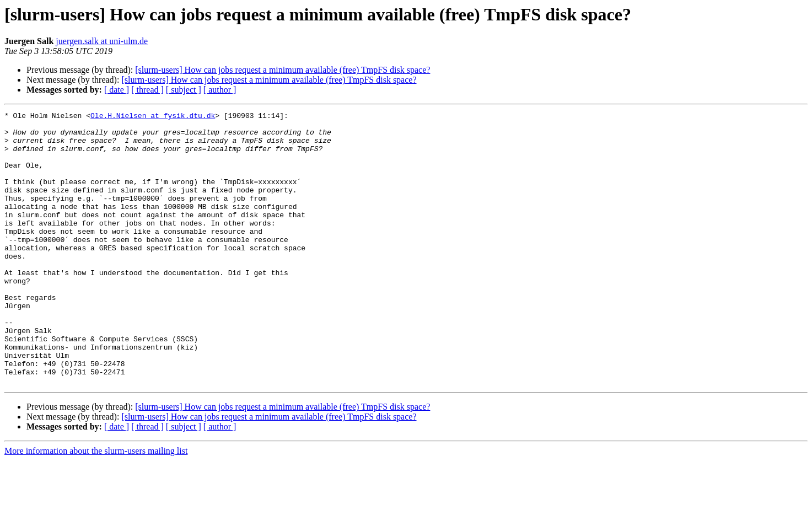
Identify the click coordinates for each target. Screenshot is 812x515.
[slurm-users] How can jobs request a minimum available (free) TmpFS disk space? (283, 70)
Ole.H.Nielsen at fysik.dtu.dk (153, 117)
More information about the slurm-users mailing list (96, 505)
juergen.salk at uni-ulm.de (102, 41)
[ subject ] (184, 90)
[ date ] (117, 90)
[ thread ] (147, 90)
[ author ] (220, 90)
